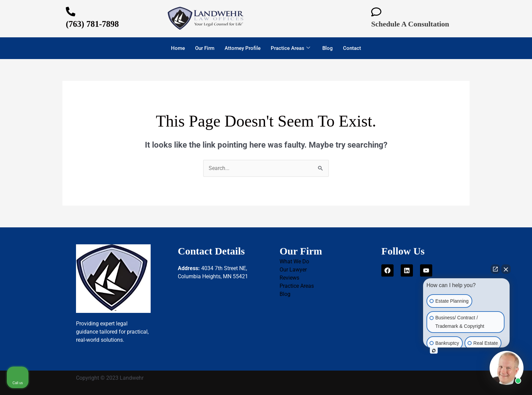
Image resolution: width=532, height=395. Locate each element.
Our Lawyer (293, 270)
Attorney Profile (243, 48)
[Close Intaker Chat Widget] (506, 269)
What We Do (294, 261)
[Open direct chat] (495, 269)
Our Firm (205, 48)
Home (178, 48)
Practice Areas (290, 48)
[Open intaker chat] (434, 351)
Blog (328, 48)
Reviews (289, 278)
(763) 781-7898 (92, 24)
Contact (352, 48)
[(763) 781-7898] (71, 12)
